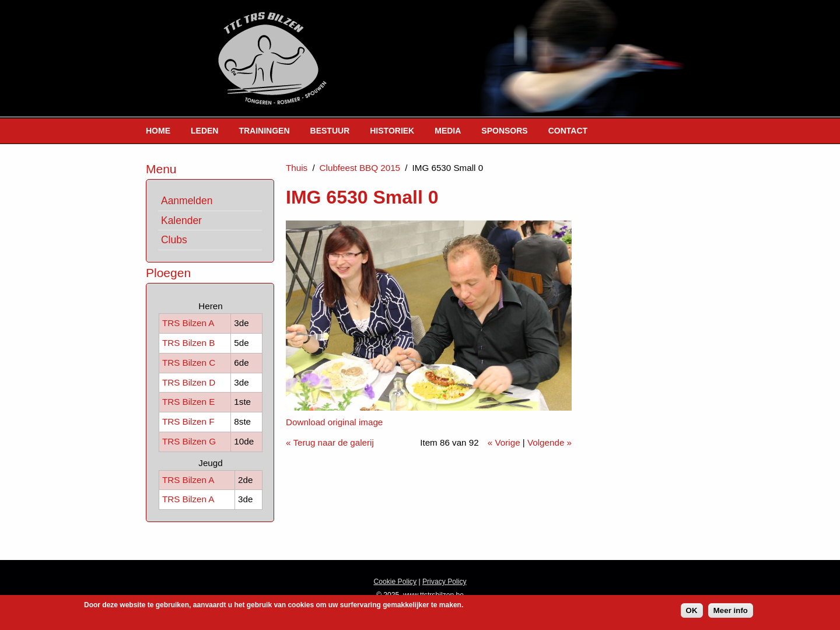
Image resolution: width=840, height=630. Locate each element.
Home (158, 131)
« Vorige (504, 442)
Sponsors (504, 131)
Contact (568, 131)
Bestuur (330, 131)
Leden (204, 131)
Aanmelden (187, 201)
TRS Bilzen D (189, 382)
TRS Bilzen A (188, 323)
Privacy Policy (444, 582)
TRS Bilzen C (189, 363)
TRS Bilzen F (188, 421)
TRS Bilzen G (189, 441)
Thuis (297, 168)
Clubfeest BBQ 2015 (360, 168)
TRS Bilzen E (188, 402)
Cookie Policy (395, 582)
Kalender (181, 220)
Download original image (334, 422)
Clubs (174, 240)
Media (448, 131)
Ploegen (168, 273)
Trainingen (264, 131)
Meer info (731, 612)
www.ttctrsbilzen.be (433, 595)
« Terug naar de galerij (330, 442)
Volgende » (549, 442)
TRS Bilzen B (188, 343)
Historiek (392, 131)
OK (692, 612)
